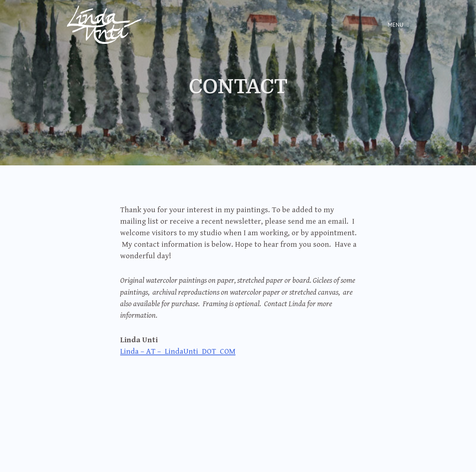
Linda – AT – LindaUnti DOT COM (178, 352)
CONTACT (238, 87)
